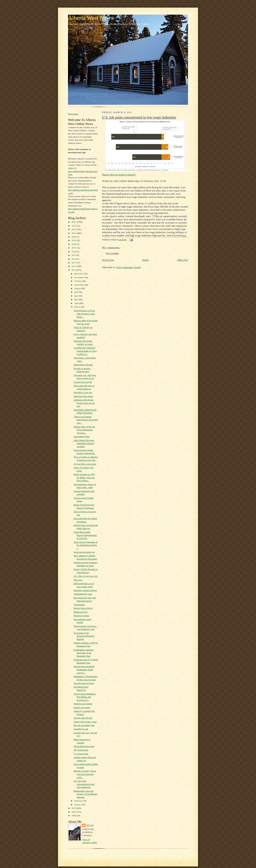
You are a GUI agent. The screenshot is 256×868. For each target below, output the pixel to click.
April (77, 303)
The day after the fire (83, 718)
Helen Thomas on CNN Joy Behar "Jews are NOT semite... (84, 477)
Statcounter (73, 114)
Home (146, 260)
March (77, 307)
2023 (74, 226)
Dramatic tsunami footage (85, 590)
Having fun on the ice (83, 608)
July (76, 292)
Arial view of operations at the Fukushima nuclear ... (86, 545)
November (79, 277)
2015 (74, 255)
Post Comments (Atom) (129, 267)
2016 (74, 252)
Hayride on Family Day (84, 725)
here (184, 235)
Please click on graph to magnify (143, 148)
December (79, 274)
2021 (74, 233)
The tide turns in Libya (84, 683)
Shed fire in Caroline (83, 704)
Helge (90, 825)
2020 (74, 237)
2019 (74, 240)
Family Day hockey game (85, 722)
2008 (74, 816)
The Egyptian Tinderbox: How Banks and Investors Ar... (85, 697)
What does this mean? (83, 396)
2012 (74, 266)
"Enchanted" (79, 604)
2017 (74, 248)
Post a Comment (112, 253)
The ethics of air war (83, 392)
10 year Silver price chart (85, 464)
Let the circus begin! (83, 382)
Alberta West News (91, 18)
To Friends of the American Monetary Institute (84, 636)
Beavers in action (81, 615)
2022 (74, 229)
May (76, 299)
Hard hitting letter (82, 436)
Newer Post (108, 260)
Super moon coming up (84, 552)
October (78, 281)
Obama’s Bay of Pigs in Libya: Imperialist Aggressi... (84, 430)
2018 (74, 244)
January (78, 805)
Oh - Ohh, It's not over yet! (86, 576)
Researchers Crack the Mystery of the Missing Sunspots (86, 794)
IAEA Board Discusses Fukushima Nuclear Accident (84, 443)
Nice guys (78, 580)
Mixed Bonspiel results (84, 746)
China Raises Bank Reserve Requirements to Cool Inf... (85, 535)
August (78, 288)
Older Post (182, 260)
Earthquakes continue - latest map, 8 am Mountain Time (84, 653)
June (76, 296)
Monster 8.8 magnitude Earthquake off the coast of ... (84, 669)
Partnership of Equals (83, 365)
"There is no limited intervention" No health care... (86, 420)
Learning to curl (81, 729)
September (79, 285)
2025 (74, 222)
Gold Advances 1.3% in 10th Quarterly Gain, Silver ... (84, 314)
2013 (74, 263)
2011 (74, 270)
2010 (74, 808)
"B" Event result (81, 750)
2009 (74, 812)
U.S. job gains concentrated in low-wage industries (84, 784)
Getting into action (82, 707)
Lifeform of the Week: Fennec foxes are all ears (84, 403)
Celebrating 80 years (83, 594)
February (78, 801)
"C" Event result (81, 754)
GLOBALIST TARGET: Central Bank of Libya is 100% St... (85, 351)
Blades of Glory (81, 612)
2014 (74, 259)
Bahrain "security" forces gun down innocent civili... (85, 774)
